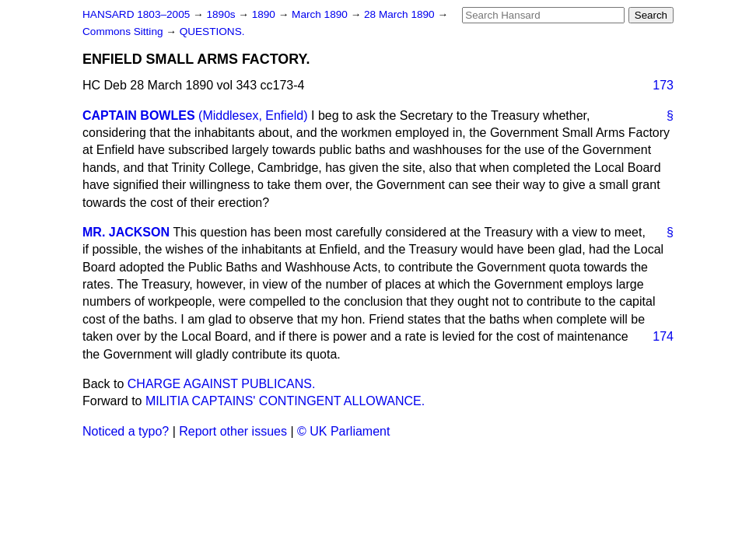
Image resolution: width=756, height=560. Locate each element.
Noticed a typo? (126, 431)
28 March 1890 (401, 14)
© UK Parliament (343, 431)
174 (663, 336)
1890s (222, 14)
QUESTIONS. (212, 31)
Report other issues (233, 431)
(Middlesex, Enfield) (253, 115)
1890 (265, 14)
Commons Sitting (124, 31)
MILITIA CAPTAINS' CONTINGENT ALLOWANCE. (285, 401)
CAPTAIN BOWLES (139, 115)
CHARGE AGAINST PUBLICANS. (222, 384)
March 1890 (321, 14)
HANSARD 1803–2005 (136, 14)
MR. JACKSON (126, 232)
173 (663, 85)
